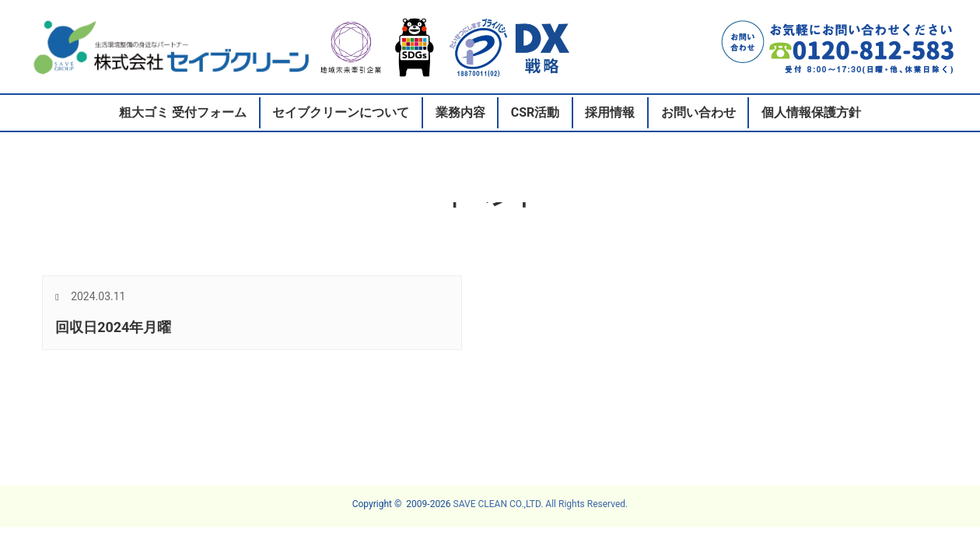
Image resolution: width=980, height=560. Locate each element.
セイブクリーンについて (341, 112)
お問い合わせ (698, 112)
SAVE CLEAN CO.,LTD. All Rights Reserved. (541, 504)
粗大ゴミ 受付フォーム (183, 112)
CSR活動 (535, 112)
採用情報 (610, 112)
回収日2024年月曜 (113, 327)
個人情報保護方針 (811, 112)
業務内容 (460, 112)
